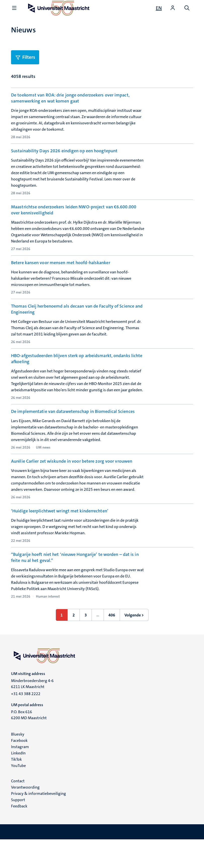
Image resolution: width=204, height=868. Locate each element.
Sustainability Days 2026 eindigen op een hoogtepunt (64, 151)
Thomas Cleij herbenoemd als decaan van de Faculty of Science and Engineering (77, 319)
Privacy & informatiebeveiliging (39, 822)
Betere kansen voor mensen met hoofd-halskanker (61, 263)
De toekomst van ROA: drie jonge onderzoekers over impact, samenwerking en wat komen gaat (70, 98)
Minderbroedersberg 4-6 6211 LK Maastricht (32, 712)
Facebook (19, 769)
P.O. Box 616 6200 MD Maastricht (29, 743)
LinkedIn (18, 781)
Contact (18, 809)
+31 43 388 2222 (26, 722)
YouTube (18, 794)
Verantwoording (25, 816)
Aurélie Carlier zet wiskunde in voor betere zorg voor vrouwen (72, 477)
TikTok (16, 788)
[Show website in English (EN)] (159, 8)
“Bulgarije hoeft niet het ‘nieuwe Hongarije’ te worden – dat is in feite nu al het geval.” (75, 586)
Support (18, 828)
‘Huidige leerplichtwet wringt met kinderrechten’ (60, 530)
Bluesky (18, 763)
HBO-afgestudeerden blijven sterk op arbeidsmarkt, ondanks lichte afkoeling (77, 371)
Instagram (20, 775)
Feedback (19, 834)
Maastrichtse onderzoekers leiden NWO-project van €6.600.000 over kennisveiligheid (74, 210)
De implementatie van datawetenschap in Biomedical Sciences (73, 424)
